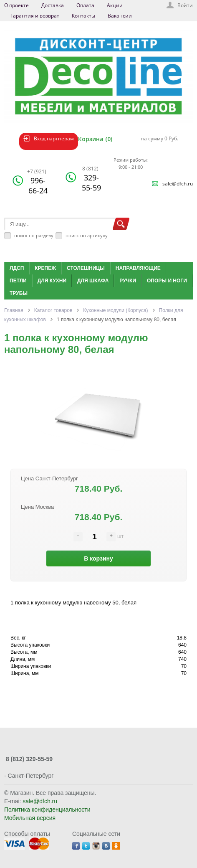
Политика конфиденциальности (47, 810)
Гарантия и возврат (35, 16)
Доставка (53, 5)
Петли (18, 281)
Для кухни (52, 281)
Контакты (83, 16)
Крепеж (45, 268)
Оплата (85, 5)
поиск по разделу (34, 235)
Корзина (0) (95, 139)
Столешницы (86, 268)
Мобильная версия (30, 818)
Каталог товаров (53, 310)
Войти (185, 5)
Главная (14, 310)
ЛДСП (17, 268)
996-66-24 (37, 182)
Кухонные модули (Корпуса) (115, 310)
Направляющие (138, 268)
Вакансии (120, 16)
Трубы (19, 293)
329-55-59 (91, 179)
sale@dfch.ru (178, 184)
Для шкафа (93, 281)
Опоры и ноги (167, 281)
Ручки (128, 281)
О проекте (16, 5)
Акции (115, 5)
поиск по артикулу (87, 235)
